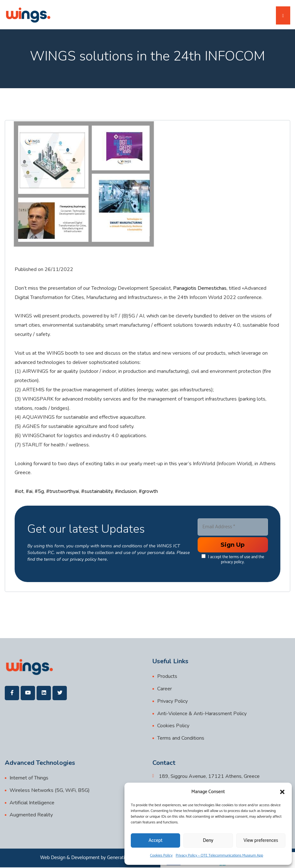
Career (165, 689)
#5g (39, 492)
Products (167, 677)
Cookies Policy (161, 855)
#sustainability (97, 492)
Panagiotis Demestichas (200, 288)
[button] (282, 792)
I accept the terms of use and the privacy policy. (232, 560)
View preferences (261, 840)
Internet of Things (29, 778)
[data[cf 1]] (203, 556)
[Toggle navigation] (283, 16)
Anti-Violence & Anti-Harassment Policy (202, 714)
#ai (29, 492)
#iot (19, 492)
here (102, 560)
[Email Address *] (233, 527)
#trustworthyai (63, 492)
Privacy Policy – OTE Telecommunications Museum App (219, 855)
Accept (156, 840)
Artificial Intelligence (32, 803)
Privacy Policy (172, 701)
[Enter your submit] (233, 545)
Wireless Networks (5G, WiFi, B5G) (50, 791)
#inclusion (126, 492)
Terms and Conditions (181, 739)
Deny (208, 840)
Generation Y (121, 858)
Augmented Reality (31, 815)
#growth (148, 492)
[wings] (28, 15)
